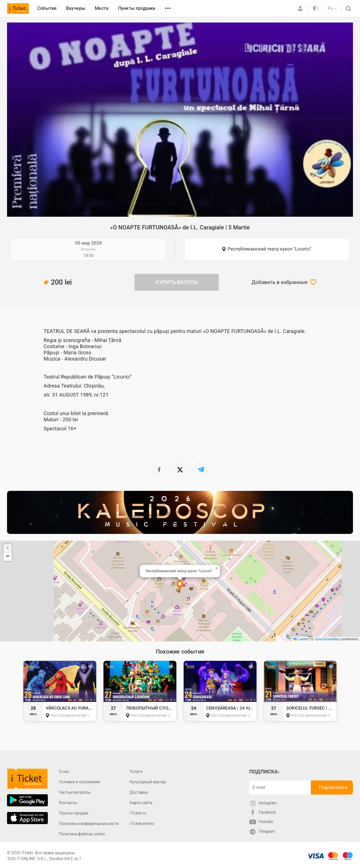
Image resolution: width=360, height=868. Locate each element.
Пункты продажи (137, 8)
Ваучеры (76, 8)
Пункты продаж (74, 813)
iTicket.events (142, 824)
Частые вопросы (75, 792)
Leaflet (301, 639)
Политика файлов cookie (82, 834)
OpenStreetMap (327, 639)
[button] (180, 586)
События (47, 8)
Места (102, 8)
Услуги (136, 771)
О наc (64, 771)
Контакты (68, 803)
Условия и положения (79, 782)
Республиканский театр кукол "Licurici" (270, 249)
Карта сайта (141, 803)
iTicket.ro (138, 813)
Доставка (139, 792)
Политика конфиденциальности (89, 824)
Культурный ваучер (148, 782)
